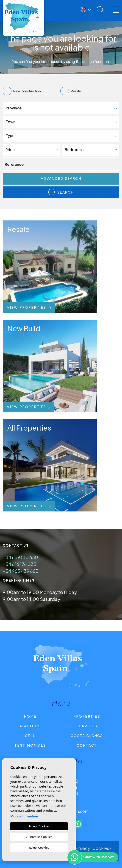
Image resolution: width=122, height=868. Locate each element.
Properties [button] (87, 716)
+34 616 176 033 (19, 564)
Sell (30, 735)
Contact (87, 745)
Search (61, 192)
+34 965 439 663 (21, 571)
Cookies (101, 848)
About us (30, 726)
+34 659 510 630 (20, 557)
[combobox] (61, 108)
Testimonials (30, 745)
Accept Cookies (39, 826)
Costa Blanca (87, 735)
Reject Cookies (39, 848)
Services (87, 726)
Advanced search (61, 179)
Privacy (83, 848)
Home (30, 716)
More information (24, 816)
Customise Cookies (39, 837)
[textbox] (63, 108)
